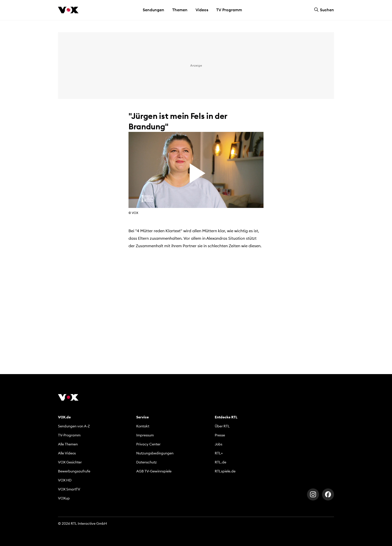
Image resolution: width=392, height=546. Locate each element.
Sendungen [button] (153, 10)
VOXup (64, 498)
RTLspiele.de (225, 471)
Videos (202, 10)
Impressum (145, 435)
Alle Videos (67, 453)
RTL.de (220, 462)
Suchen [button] (324, 10)
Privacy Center (148, 444)
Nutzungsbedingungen (155, 453)
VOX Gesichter (70, 462)
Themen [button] (180, 10)
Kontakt (143, 426)
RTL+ (219, 453)
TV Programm (229, 10)
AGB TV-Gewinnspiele (154, 471)
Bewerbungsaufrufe (74, 471)
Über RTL (222, 426)
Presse (220, 435)
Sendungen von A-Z (74, 426)
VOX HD (65, 480)
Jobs (218, 444)
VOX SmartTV (69, 489)
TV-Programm (69, 435)
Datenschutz (146, 462)
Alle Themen (68, 444)
